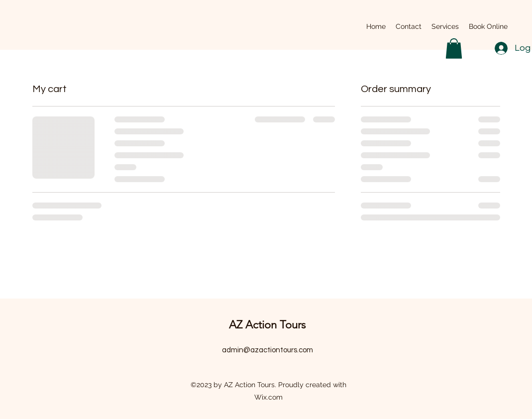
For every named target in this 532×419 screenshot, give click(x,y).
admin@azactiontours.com (267, 350)
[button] (454, 49)
